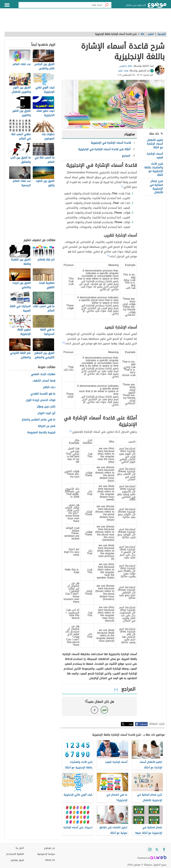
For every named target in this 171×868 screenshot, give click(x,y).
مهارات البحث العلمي (43, 374)
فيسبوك (144, 724)
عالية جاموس (126, 66)
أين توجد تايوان (46, 413)
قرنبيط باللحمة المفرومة (41, 433)
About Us (50, 860)
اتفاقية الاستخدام (15, 854)
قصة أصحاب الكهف (44, 381)
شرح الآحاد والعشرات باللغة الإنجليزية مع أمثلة (154, 169)
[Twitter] (157, 849)
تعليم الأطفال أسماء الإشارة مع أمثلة (155, 144)
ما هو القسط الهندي (43, 394)
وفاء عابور (123, 71)
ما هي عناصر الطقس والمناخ (38, 420)
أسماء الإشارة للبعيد (155, 156)
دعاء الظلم (49, 387)
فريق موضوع (17, 860)
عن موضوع (50, 848)
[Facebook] (164, 849)
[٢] (108, 256)
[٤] (71, 431)
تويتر (131, 724)
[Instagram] (150, 849)
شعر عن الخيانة (47, 426)
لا (94, 710)
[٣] (64, 343)
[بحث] (107, 5)
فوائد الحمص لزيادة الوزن (40, 400)
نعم (104, 710)
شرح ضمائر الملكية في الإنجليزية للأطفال (156, 187)
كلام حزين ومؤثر (46, 407)
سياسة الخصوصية (46, 854)
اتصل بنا (20, 848)
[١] (122, 186)
